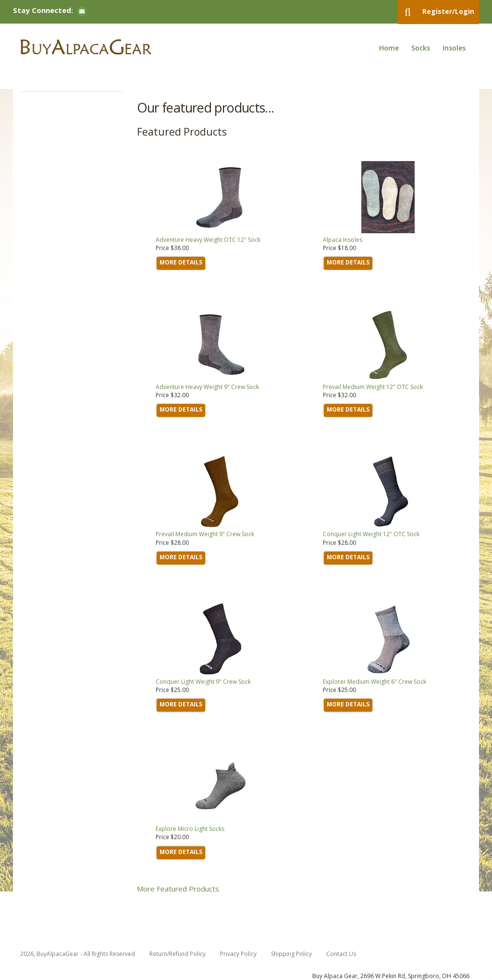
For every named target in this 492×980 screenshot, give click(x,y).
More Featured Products (178, 889)
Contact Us (341, 954)
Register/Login (448, 11)
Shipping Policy (291, 954)
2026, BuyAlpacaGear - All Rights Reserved (78, 954)
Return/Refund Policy (178, 954)
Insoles (454, 48)
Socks (421, 48)
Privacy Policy (238, 954)
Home (389, 48)
